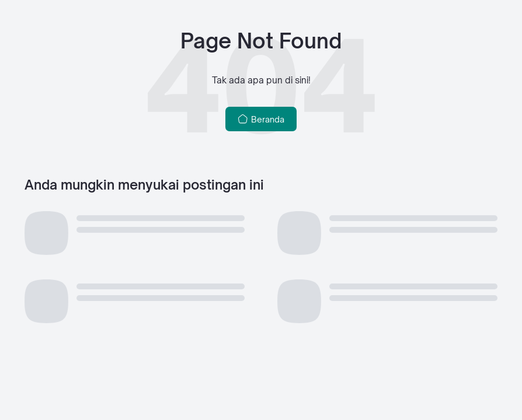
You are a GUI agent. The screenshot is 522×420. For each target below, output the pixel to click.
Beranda (261, 119)
